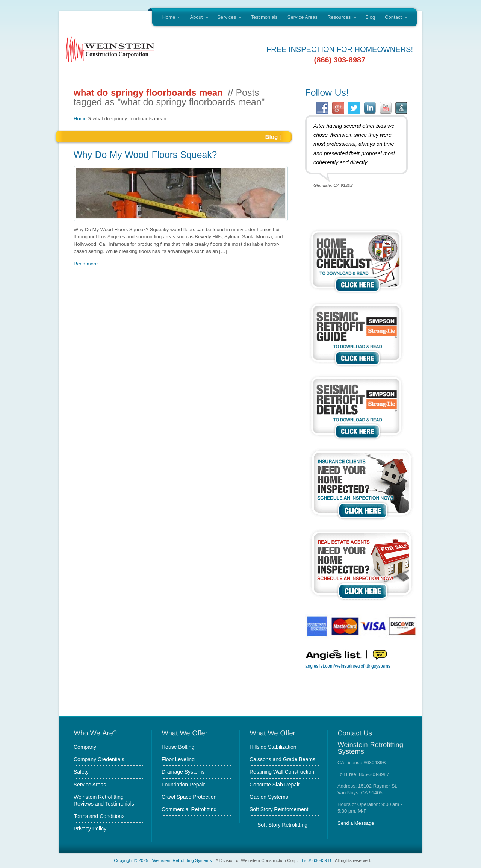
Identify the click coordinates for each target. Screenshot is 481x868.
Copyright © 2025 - (133, 860)
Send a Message (356, 823)
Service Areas (303, 17)
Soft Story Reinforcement (279, 809)
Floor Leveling (178, 759)
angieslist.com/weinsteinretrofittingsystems (348, 666)
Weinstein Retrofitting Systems (182, 860)
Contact (394, 18)
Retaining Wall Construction (282, 772)
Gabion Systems (269, 797)
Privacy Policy (90, 829)
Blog (370, 17)
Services (227, 18)
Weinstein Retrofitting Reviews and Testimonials (104, 800)
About (197, 18)
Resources (340, 18)
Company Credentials (99, 759)
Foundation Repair (183, 785)
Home (169, 18)
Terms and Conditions (99, 816)
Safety (81, 772)
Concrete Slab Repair (275, 785)
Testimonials (264, 17)
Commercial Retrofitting (189, 809)
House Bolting (178, 747)
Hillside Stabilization (273, 747)
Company (85, 747)
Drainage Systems (183, 772)
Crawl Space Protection (189, 797)
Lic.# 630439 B (316, 860)
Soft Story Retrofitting (282, 825)
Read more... (88, 264)
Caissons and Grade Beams (282, 759)
